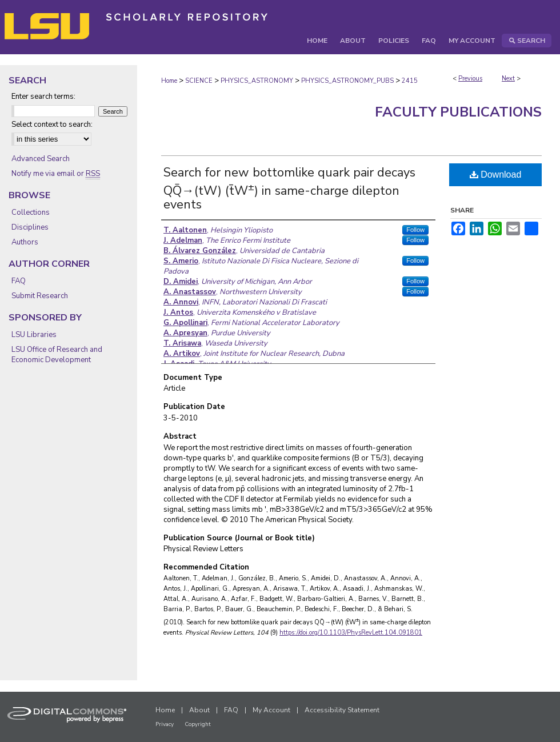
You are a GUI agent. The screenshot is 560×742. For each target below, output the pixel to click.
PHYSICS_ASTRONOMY (257, 81)
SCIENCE (199, 81)
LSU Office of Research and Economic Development (57, 355)
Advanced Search (41, 159)
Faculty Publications (458, 112)
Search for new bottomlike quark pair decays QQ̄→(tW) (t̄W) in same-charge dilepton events (289, 188)
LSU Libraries (34, 335)
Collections (31, 212)
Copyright (198, 724)
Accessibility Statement (342, 710)
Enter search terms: (43, 97)
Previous (470, 79)
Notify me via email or (56, 174)
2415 (410, 81)
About (199, 710)
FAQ (19, 281)
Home (169, 81)
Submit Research (40, 296)
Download (496, 175)
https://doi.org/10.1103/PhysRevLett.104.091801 (351, 633)
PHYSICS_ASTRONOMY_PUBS (347, 81)
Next (508, 79)
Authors (25, 242)
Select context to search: (52, 125)
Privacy (165, 724)
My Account (271, 710)
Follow (415, 230)
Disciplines (30, 227)
